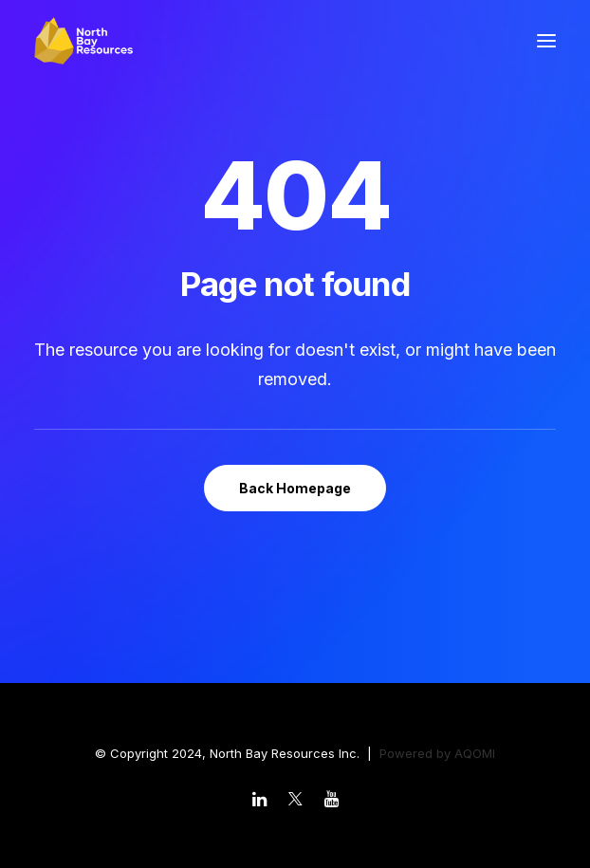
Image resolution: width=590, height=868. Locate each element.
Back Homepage (295, 488)
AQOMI (475, 753)
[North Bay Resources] (83, 41)
